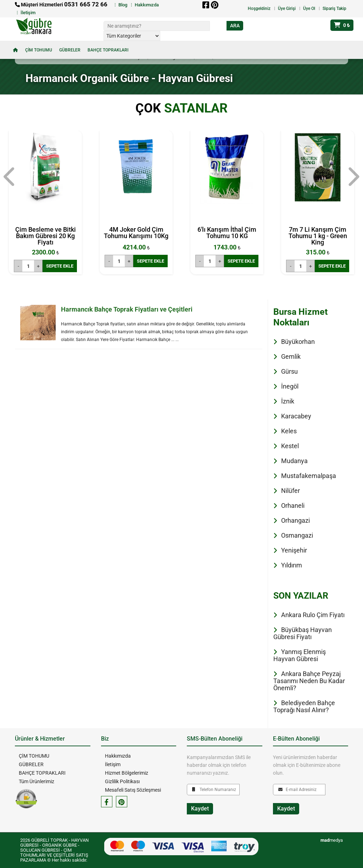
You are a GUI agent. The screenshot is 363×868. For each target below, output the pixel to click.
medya (332, 840)
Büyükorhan (298, 342)
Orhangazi (295, 520)
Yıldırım (292, 565)
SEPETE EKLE (60, 266)
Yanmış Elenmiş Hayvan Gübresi (300, 655)
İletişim (28, 13)
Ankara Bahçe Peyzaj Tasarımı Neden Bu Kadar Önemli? (309, 681)
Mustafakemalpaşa (309, 476)
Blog (123, 5)
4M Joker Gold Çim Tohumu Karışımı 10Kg (136, 233)
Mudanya (294, 461)
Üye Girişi (287, 9)
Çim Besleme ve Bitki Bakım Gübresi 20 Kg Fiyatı (46, 236)
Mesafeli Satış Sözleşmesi (133, 790)
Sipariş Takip (334, 9)
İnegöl (290, 386)
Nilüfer (291, 491)
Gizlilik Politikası (122, 781)
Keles (289, 431)
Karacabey (296, 416)
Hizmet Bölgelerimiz (126, 773)
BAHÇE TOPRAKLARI (108, 50)
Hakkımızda (147, 5)
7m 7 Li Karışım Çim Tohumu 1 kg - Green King (318, 236)
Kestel (290, 446)
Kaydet (200, 809)
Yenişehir (294, 550)
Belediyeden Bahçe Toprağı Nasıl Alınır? (304, 706)
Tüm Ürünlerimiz (36, 781)
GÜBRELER (70, 50)
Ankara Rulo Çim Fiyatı (313, 615)
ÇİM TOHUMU (39, 50)
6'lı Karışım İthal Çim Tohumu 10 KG (227, 233)
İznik (288, 401)
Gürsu (289, 371)
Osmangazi (297, 535)
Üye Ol (309, 9)
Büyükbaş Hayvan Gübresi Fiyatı (303, 633)
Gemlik (291, 356)
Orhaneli (293, 506)
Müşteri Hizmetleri (61, 5)
